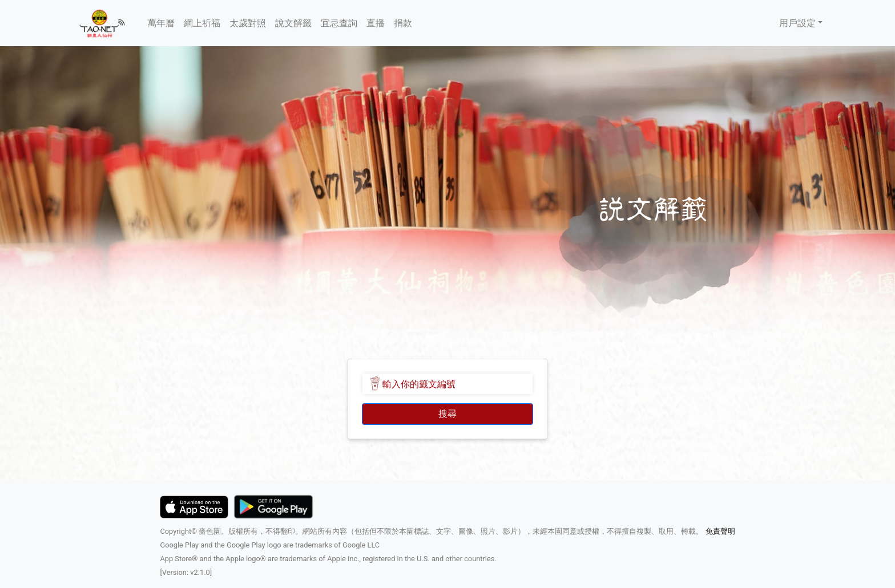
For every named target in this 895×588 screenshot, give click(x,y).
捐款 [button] (403, 23)
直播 (376, 23)
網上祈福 (202, 23)
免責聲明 (719, 531)
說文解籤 (293, 23)
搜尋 (447, 414)
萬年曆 (161, 23)
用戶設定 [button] (797, 23)
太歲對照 (248, 23)
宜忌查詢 (339, 23)
